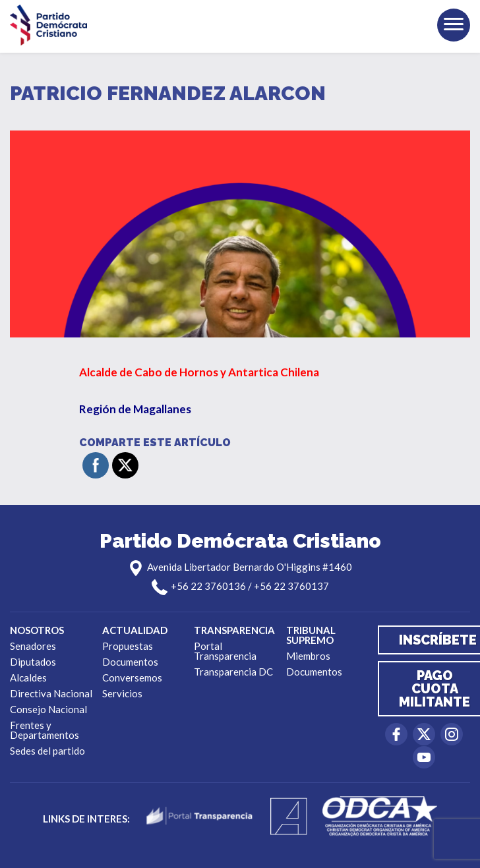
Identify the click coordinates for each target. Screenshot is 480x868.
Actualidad (135, 630)
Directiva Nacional (51, 693)
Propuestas (128, 646)
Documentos (130, 662)
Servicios (122, 693)
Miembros (308, 656)
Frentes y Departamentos (45, 730)
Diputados (33, 662)
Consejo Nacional (48, 709)
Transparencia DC (233, 672)
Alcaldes (28, 678)
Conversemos (132, 678)
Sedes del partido (47, 751)
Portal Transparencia (225, 651)
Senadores (33, 646)
